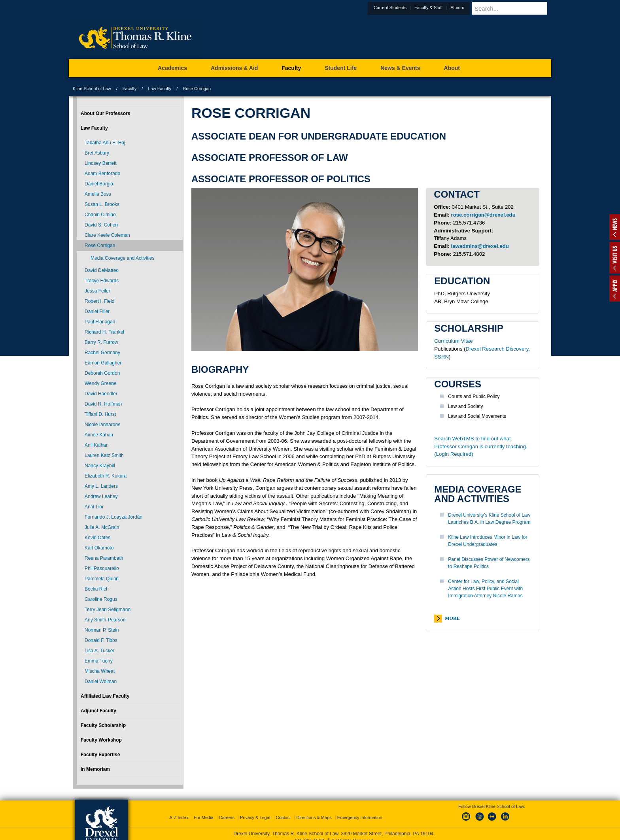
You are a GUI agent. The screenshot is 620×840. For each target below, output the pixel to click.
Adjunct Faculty (98, 711)
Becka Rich (97, 589)
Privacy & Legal (255, 810)
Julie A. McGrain (102, 527)
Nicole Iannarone (103, 425)
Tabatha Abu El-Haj (105, 143)
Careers (227, 810)
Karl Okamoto (99, 548)
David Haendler (101, 394)
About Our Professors (105, 113)
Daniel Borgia (99, 184)
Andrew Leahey (101, 496)
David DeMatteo (102, 270)
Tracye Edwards (102, 281)
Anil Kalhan (97, 445)
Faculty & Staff (448, 8)
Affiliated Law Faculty (105, 696)
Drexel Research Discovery (497, 349)
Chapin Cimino (100, 215)
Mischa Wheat (100, 671)
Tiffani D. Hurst (100, 414)
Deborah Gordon (102, 373)
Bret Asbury (97, 153)
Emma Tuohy (99, 661)
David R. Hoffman (103, 404)
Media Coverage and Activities (122, 258)
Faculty (129, 89)
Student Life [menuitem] (341, 68)
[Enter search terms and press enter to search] (521, 8)
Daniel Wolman (101, 681)
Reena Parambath (104, 558)
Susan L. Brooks (102, 204)
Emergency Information (360, 810)
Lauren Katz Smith (104, 455)
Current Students (409, 8)
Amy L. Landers (101, 486)
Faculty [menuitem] (291, 68)
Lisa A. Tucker (99, 651)
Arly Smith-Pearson (105, 620)
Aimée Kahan (99, 435)
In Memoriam (95, 769)
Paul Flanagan (100, 322)
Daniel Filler (97, 311)
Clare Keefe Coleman (107, 235)
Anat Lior (94, 507)
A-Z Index (179, 810)
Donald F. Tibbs (101, 640)
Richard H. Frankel (104, 332)
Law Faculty (160, 89)
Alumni (476, 8)
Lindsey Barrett (101, 163)
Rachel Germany (102, 353)
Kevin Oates (97, 538)
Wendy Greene (101, 383)
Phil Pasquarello (102, 568)
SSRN (441, 357)
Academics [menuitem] (172, 68)
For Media (204, 810)
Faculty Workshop (101, 740)
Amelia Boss (98, 194)
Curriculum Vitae (453, 341)
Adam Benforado (102, 174)
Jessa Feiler (97, 291)
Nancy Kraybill (100, 466)
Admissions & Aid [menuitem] (234, 68)
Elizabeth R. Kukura (106, 476)
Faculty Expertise (100, 755)
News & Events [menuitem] (400, 68)
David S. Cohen (101, 225)
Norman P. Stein (102, 630)
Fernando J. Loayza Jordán (113, 517)
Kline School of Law (92, 89)
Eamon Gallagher (103, 363)
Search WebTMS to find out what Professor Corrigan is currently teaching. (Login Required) (481, 446)
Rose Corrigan (100, 245)
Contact (284, 810)
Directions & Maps (314, 810)
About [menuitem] (452, 68)
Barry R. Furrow (101, 342)
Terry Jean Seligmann (108, 610)
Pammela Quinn (102, 579)
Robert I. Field (99, 301)
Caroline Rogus (101, 599)
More (452, 618)
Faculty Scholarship (103, 725)
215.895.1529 (310, 834)
